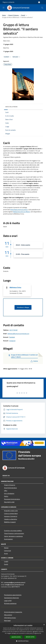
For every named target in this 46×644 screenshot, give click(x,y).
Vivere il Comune (14, 15)
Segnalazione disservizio (11, 598)
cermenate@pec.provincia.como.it (15, 583)
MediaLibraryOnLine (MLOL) (22, 212)
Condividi (7, 57)
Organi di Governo (10, 485)
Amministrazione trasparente (13, 612)
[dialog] (23, 633)
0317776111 (16, 587)
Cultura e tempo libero (11, 513)
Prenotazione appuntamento (13, 595)
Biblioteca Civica (15, 287)
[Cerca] (42, 8)
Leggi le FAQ (8, 601)
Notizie (6, 548)
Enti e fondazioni (9, 493)
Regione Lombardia (8, 2)
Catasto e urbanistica (11, 519)
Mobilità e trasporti (10, 522)
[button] (23, 641)
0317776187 (14, 330)
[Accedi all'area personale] (39, 2)
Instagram (12, 341)
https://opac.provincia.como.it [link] (19, 210)
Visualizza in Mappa (23, 307)
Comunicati (8, 551)
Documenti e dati (9, 502)
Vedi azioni (17, 57)
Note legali (7, 621)
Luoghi (6, 561)
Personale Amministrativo (12, 499)
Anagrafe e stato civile (11, 511)
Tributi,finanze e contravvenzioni (14, 533)
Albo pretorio (8, 615)
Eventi (23, 15)
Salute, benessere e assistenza (13, 536)
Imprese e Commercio (11, 516)
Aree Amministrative (10, 488)
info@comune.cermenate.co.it (14, 585)
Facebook (12, 337)
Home (4, 15)
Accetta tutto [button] (16, 637)
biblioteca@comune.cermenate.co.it (18, 334)
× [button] (44, 625)
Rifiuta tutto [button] (30, 637)
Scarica (34, 361)
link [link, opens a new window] (40, 633)
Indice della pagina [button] (11, 107)
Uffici (6, 491)
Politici (6, 496)
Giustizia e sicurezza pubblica (13, 531)
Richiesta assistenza (10, 603)
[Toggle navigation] (4, 8)
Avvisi (6, 553)
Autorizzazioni (8, 539)
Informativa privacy (10, 618)
